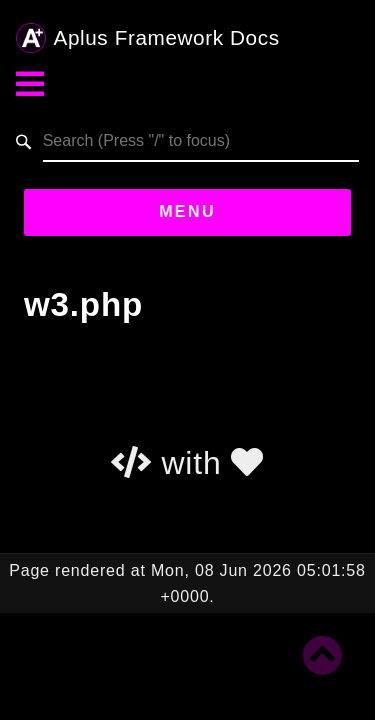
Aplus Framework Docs (148, 38)
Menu (187, 211)
